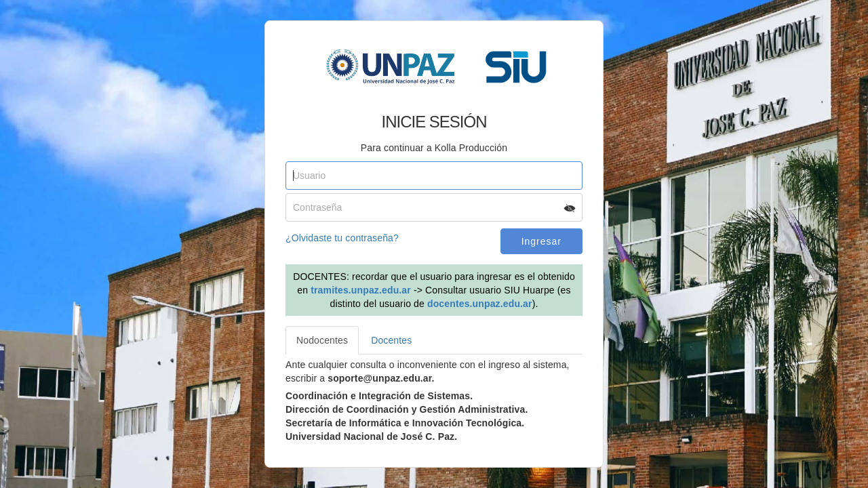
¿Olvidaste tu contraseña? (342, 238)
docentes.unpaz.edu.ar (480, 304)
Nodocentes (322, 340)
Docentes (391, 340)
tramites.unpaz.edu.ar (361, 290)
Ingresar (541, 241)
